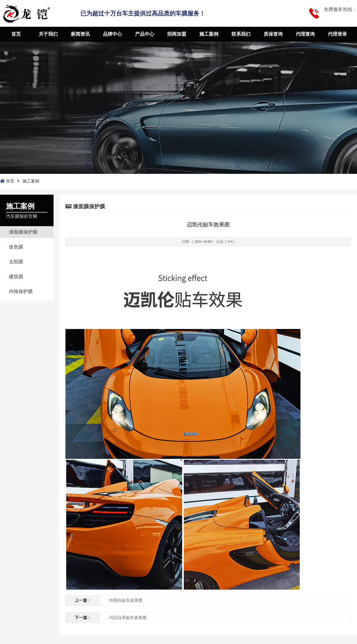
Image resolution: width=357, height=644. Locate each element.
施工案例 (209, 34)
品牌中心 (112, 34)
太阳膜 (16, 262)
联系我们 (241, 34)
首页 (16, 34)
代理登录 (337, 34)
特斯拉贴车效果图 (126, 600)
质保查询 (273, 34)
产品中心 (145, 34)
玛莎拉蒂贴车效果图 (128, 618)
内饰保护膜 (21, 291)
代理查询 (305, 34)
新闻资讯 (80, 34)
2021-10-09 (203, 242)
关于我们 (48, 34)
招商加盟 (177, 34)
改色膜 (16, 247)
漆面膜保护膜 (23, 232)
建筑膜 (16, 277)
